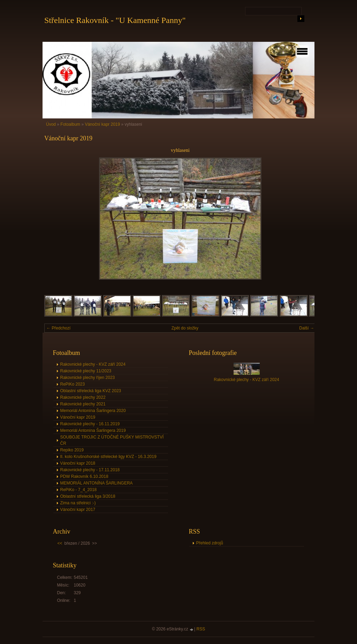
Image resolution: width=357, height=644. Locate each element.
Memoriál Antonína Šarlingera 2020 (93, 411)
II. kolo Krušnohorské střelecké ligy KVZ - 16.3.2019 (108, 457)
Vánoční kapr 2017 (78, 510)
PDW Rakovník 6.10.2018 (84, 476)
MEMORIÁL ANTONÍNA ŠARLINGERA (97, 483)
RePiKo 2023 (73, 384)
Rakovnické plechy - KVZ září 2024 (93, 364)
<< (60, 543)
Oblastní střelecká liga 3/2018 (88, 496)
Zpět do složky (185, 328)
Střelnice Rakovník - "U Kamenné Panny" (115, 20)
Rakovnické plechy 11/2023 (86, 371)
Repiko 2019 (72, 450)
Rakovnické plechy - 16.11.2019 (90, 424)
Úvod (51, 124)
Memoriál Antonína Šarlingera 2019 (93, 430)
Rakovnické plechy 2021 (83, 404)
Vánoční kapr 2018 (78, 463)
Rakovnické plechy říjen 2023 (88, 378)
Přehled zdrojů (210, 543)
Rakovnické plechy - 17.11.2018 (90, 470)
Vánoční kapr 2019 (102, 124)
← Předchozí (58, 328)
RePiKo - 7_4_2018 (79, 490)
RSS (201, 629)
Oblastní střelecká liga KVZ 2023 (91, 391)
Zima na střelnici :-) (78, 503)
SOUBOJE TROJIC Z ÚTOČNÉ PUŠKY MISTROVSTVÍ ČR (112, 440)
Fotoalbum (70, 124)
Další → (307, 328)
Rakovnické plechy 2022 (83, 397)
